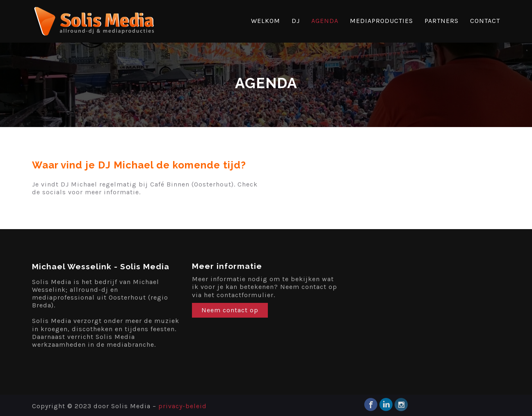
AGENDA (325, 21)
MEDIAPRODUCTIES (381, 21)
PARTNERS (442, 21)
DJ (296, 21)
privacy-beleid (183, 406)
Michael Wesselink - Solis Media (101, 266)
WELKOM (266, 21)
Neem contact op (230, 310)
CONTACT (485, 21)
